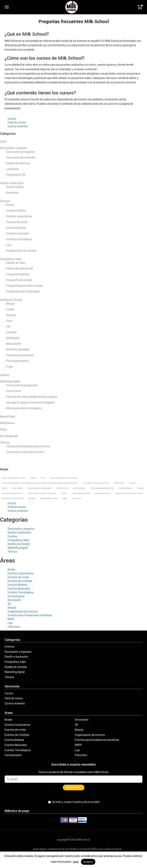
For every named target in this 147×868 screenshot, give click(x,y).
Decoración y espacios (13, 148)
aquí (76, 862)
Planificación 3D (16, 175)
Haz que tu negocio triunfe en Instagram (31, 402)
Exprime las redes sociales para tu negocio (32, 397)
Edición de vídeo (16, 263)
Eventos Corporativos (21, 573)
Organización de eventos (21, 251)
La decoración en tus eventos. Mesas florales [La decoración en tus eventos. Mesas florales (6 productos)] (42, 493)
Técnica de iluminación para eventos (28, 446)
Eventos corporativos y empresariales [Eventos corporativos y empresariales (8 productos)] (39, 488)
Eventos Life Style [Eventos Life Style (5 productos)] (62, 488)
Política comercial (80, 849)
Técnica (5, 442)
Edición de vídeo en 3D (20, 269)
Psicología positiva (17, 361)
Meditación (13, 338)
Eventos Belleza (16, 211)
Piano (3, 430)
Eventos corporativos (19, 216)
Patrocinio (14, 627)
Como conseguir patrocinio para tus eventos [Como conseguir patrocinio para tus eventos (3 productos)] (63, 478)
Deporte (11, 315)
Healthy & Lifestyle (11, 300)
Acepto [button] (88, 862)
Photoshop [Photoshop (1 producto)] (32, 498)
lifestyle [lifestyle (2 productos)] (64, 493)
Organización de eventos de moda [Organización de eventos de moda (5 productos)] (13, 498)
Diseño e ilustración (12, 183)
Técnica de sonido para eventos (25, 452)
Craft (3, 142)
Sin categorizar (9, 436)
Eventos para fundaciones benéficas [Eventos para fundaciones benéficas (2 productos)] (102, 488)
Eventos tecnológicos (19, 239)
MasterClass (8, 417)
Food (9, 321)
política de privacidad (87, 802)
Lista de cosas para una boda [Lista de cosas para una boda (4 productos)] (80, 493)
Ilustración (13, 193)
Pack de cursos (17, 122)
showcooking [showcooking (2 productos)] (76, 498)
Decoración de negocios (21, 152)
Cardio (10, 309)
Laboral (4, 375)
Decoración (14, 600)
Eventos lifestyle (16, 228)
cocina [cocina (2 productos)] (43, 478)
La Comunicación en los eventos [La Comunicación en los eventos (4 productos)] (12, 493)
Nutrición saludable (18, 349)
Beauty (11, 304)
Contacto (117, 849)
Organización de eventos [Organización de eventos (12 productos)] (102, 493)
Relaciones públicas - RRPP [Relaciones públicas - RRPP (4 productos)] (49, 498)
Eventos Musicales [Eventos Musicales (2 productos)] (79, 488)
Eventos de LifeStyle (20, 581)
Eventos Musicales (19, 589)
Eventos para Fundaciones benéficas (30, 615)
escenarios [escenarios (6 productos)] (132, 483)
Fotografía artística (18, 274)
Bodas (10, 205)
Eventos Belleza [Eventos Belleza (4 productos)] (17, 488)
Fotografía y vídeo (11, 259)
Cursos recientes (18, 126)
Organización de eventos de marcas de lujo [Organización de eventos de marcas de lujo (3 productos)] (129, 493)
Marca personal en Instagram (24, 408)
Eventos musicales (18, 233)
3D (9, 604)
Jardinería (12, 169)
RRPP (11, 619)
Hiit (8, 327)
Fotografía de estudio (19, 280)
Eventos (5, 201)
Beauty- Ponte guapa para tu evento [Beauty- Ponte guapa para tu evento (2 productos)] (13, 478)
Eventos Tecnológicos (21, 592)
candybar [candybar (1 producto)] (33, 478)
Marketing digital (10, 381)
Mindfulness (7, 423)
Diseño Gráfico (15, 187)
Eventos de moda (17, 222)
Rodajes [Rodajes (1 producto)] (65, 498)
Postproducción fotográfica (23, 291)
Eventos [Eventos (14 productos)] (5, 488)
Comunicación (16, 596)
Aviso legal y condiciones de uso (51, 849)
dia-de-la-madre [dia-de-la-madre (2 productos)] (119, 483)
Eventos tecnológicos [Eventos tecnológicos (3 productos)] (125, 488)
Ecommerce (14, 391)
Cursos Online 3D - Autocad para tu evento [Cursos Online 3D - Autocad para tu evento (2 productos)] (96, 483)
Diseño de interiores (18, 163)
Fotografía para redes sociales (25, 286)
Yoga (9, 367)
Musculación (14, 344)
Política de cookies (101, 849)
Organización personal (20, 355)
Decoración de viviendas (21, 158)
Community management (22, 385)
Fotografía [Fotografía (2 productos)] (141, 488)
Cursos (12, 119)
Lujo (9, 245)
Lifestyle (11, 332)
